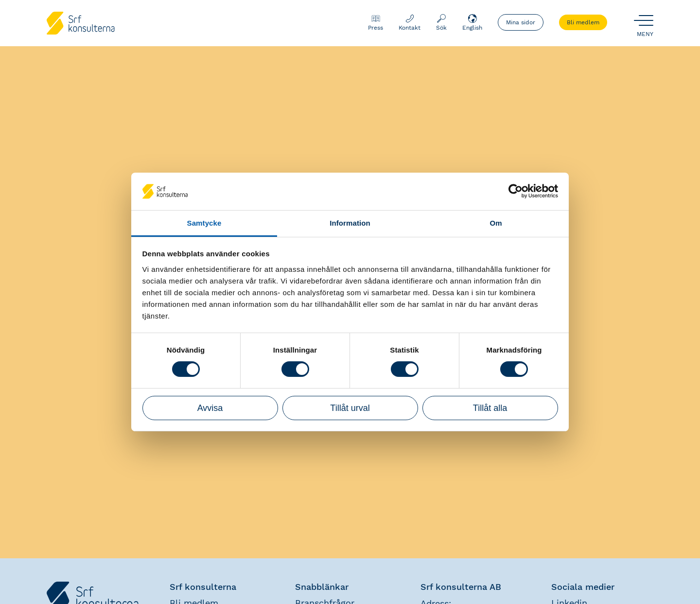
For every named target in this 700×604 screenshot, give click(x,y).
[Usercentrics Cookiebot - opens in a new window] (516, 191)
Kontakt (410, 22)
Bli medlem (583, 22)
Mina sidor (521, 22)
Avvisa (210, 408)
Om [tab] (496, 223)
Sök (441, 22)
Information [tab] (350, 223)
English (472, 22)
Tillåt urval (350, 408)
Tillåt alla (490, 408)
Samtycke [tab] (204, 223)
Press (376, 22)
